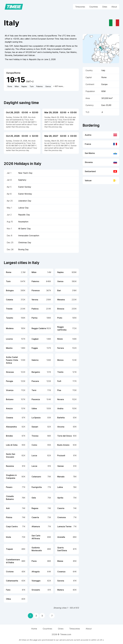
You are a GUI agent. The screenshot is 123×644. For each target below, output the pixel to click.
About (114, 7)
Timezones (80, 7)
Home (34, 629)
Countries (94, 7)
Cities (105, 7)
